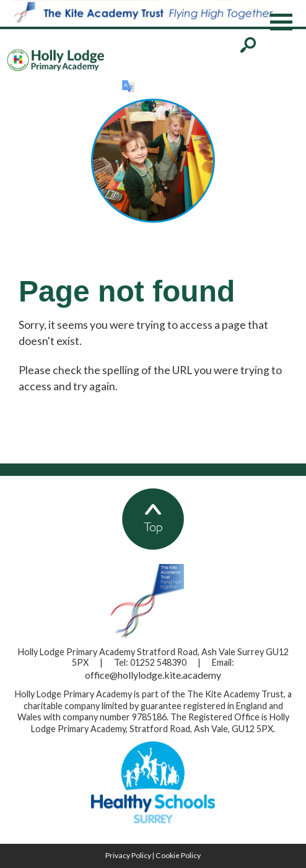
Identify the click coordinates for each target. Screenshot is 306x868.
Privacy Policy (128, 855)
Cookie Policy (178, 855)
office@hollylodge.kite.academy (153, 675)
